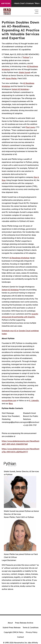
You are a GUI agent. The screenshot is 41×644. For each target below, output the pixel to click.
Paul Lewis (30, 127)
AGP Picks (6, 3)
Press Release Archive (24, 623)
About (10, 623)
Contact (20, 637)
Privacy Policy (32, 632)
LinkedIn (35, 401)
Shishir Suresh (25, 72)
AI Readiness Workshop (19, 258)
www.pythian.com (9, 401)
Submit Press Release (12, 628)
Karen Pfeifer (11, 78)
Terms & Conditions (31, 628)
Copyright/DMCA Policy (14, 632)
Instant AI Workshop (20, 89)
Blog (11, 404)
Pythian (26, 57)
